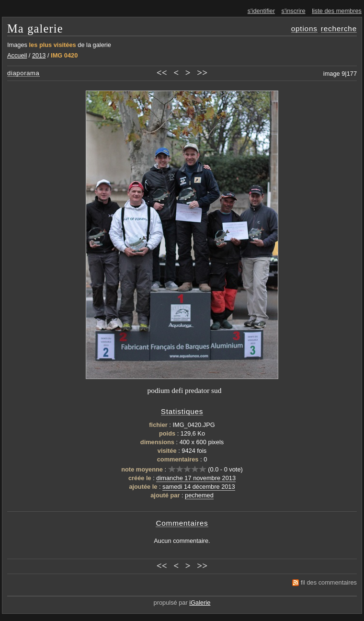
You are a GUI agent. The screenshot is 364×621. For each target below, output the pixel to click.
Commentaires (182, 523)
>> (202, 73)
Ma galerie (35, 29)
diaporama (23, 73)
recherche (339, 29)
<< (162, 73)
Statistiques (182, 411)
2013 (39, 55)
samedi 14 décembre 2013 (199, 487)
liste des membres (337, 11)
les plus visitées (53, 45)
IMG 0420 (64, 55)
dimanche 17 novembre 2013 (196, 478)
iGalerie (200, 603)
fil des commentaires (329, 582)
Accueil (17, 55)
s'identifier (261, 11)
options (304, 29)
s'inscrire (294, 11)
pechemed (199, 495)
